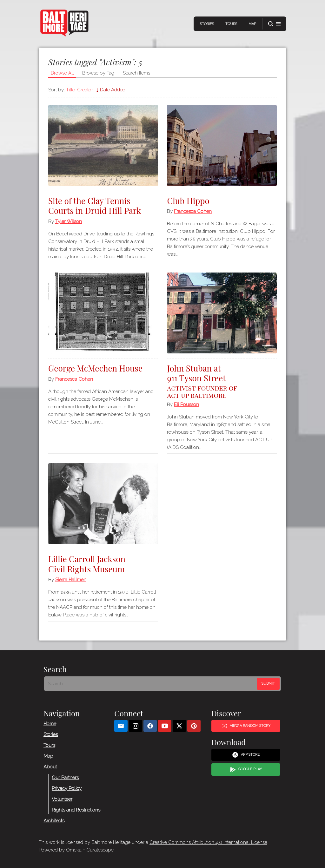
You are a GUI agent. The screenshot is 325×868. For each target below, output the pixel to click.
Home (50, 723)
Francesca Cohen (193, 211)
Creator (85, 90)
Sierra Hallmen (71, 580)
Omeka (74, 850)
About (50, 766)
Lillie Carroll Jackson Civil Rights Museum (87, 564)
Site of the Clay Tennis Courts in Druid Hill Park (95, 206)
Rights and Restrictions (76, 810)
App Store (246, 755)
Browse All (62, 73)
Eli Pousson (186, 404)
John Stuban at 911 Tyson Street (222, 381)
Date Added (113, 90)
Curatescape (100, 850)
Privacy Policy (67, 788)
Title (70, 90)
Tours (231, 24)
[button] (275, 24)
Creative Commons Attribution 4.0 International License (208, 842)
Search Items (136, 73)
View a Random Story (246, 726)
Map (252, 24)
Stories (207, 24)
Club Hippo (188, 201)
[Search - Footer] (151, 684)
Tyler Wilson (69, 221)
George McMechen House (95, 368)
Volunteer (62, 799)
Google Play (246, 769)
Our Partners (65, 777)
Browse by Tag (98, 73)
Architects (54, 820)
